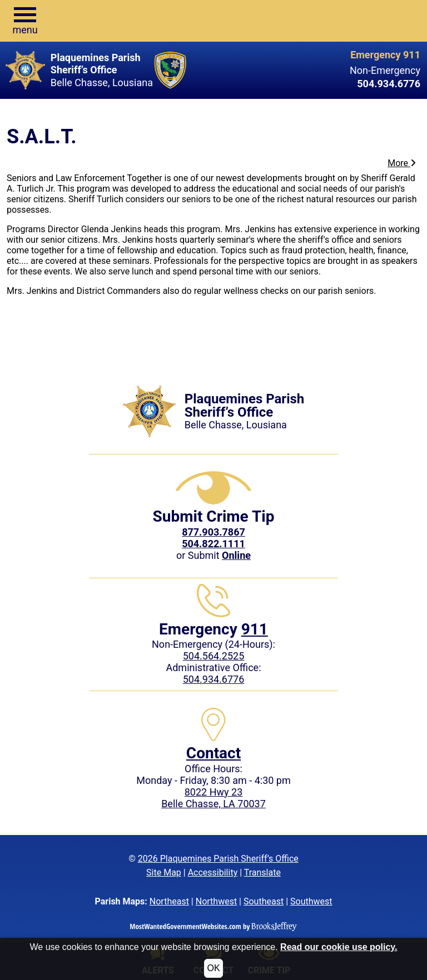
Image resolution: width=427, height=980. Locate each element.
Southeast (264, 901)
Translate (262, 872)
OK (213, 968)
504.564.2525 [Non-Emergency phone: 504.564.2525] (214, 656)
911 (255, 629)
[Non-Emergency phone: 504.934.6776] (330, 84)
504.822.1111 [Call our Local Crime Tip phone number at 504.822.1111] (213, 544)
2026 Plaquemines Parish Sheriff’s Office (218, 859)
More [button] (402, 163)
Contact (213, 753)
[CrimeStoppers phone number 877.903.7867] (213, 532)
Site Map (164, 872)
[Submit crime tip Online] (236, 555)
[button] (25, 21)
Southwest (311, 901)
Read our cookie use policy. (339, 947)
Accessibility (213, 872)
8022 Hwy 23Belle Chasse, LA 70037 (213, 798)
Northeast (169, 901)
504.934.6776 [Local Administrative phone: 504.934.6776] (214, 679)
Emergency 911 (385, 55)
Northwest (216, 901)
